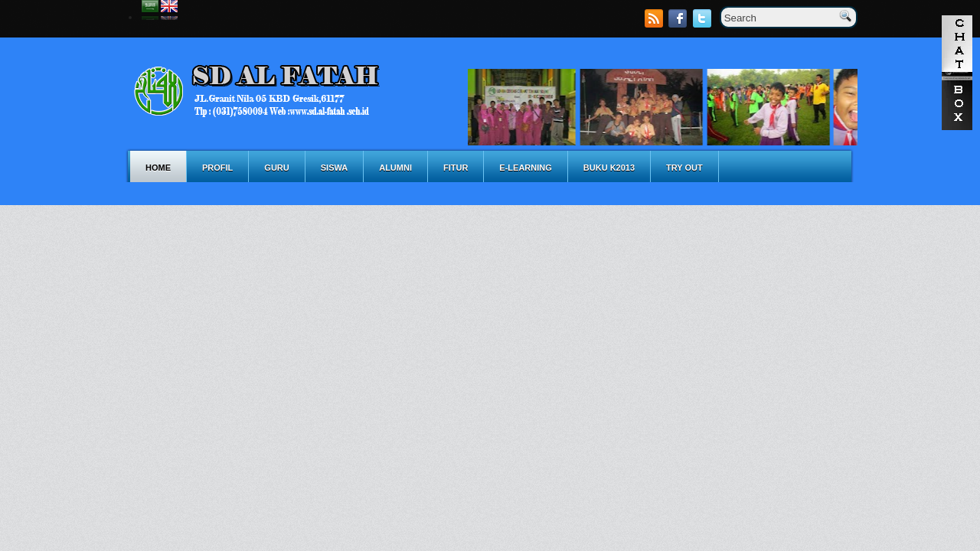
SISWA (334, 168)
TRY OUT (684, 168)
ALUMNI (395, 168)
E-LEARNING (525, 168)
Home (158, 168)
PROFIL (217, 168)
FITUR (456, 168)
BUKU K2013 (609, 168)
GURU (276, 168)
